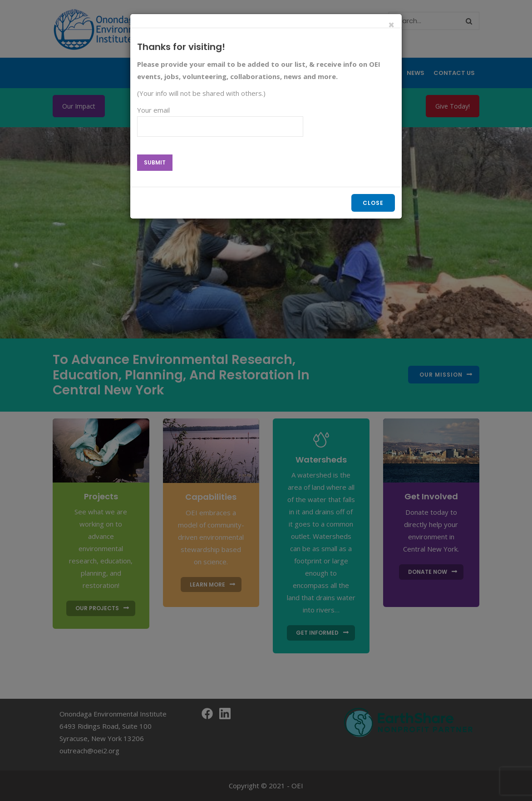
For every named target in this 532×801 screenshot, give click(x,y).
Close (373, 203)
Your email (220, 122)
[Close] (392, 25)
